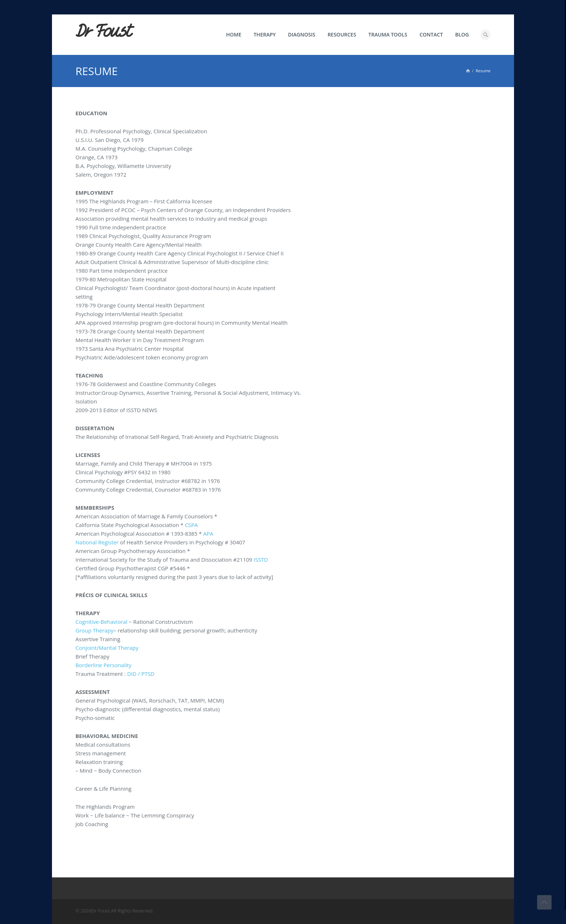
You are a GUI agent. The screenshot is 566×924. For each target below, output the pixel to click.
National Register (97, 542)
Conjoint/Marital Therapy (107, 648)
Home (234, 34)
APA (208, 534)
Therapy (264, 34)
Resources (342, 34)
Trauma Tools (388, 34)
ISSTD (261, 560)
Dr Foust (103, 31)
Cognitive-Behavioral (101, 622)
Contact (431, 34)
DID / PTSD (141, 674)
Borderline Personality (103, 665)
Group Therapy (94, 630)
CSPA (191, 525)
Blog (462, 34)
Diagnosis (302, 34)
